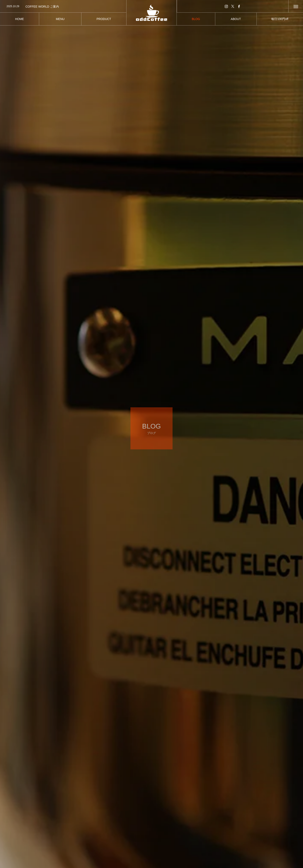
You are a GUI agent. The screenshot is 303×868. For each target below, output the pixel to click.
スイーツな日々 (173, 825)
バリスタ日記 (85, 832)
